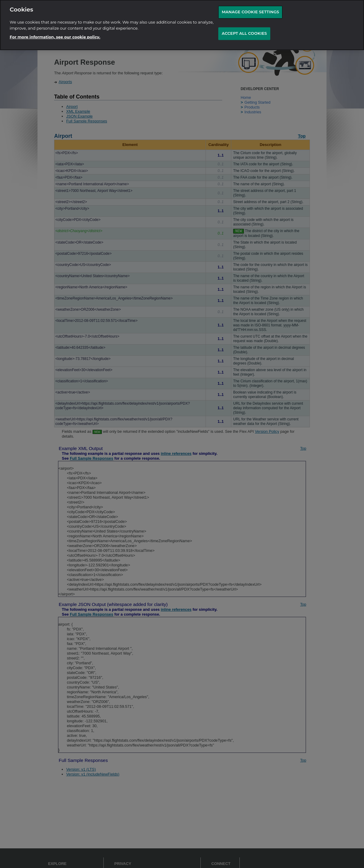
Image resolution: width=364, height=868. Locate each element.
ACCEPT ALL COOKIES (244, 28)
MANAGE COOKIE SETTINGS (250, 7)
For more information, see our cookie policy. (55, 32)
